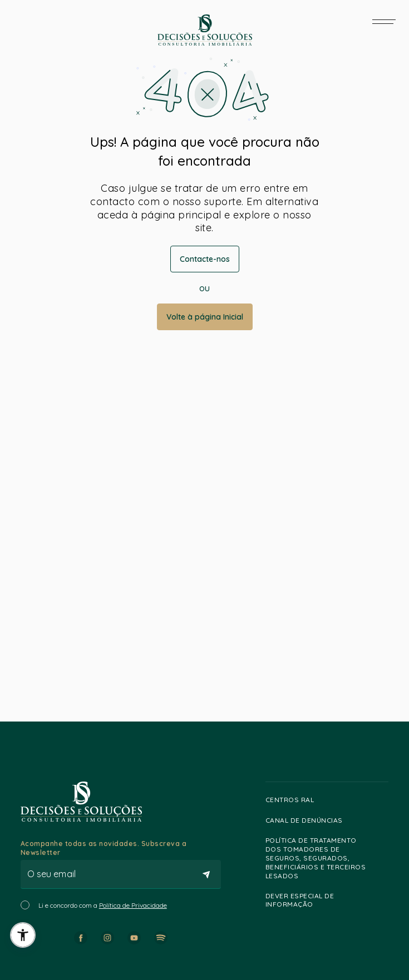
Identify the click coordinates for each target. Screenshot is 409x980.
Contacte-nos (205, 259)
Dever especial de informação (324, 900)
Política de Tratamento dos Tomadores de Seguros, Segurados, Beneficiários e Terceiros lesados (324, 858)
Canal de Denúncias (309, 820)
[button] (23, 935)
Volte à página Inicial (205, 317)
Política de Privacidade (133, 905)
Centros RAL (295, 800)
